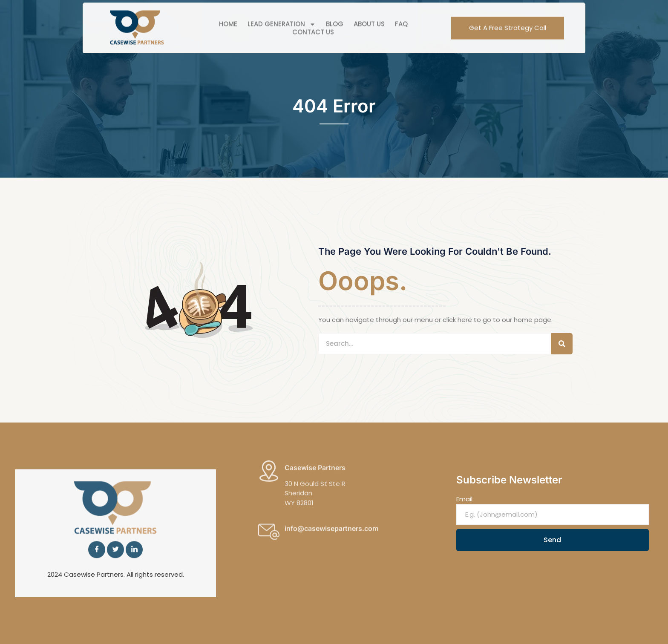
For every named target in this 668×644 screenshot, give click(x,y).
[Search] (562, 344)
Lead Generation (282, 14)
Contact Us (313, 22)
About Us (369, 14)
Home (228, 14)
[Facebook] (97, 539)
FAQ (401, 14)
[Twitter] (115, 539)
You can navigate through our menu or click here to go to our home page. (435, 320)
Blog (335, 14)
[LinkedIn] (134, 539)
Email (464, 499)
